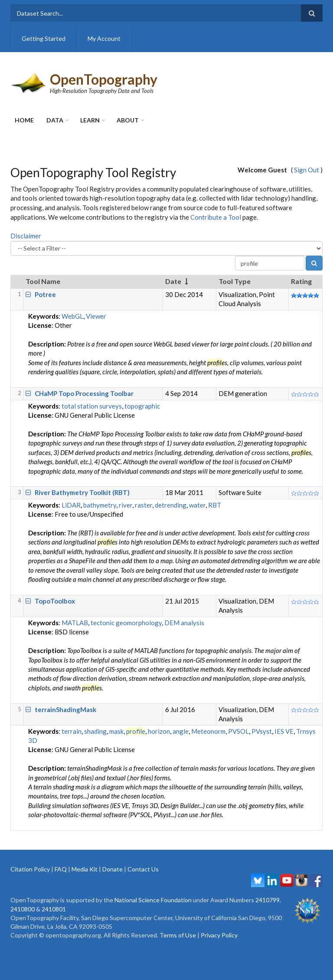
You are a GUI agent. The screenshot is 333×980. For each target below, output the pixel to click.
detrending (171, 505)
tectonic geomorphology (126, 623)
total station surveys (92, 406)
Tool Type (235, 281)
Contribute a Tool (216, 217)
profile (136, 731)
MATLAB (75, 623)
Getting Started (44, 38)
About (128, 120)
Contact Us (143, 869)
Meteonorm (208, 731)
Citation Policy (30, 869)
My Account (104, 38)
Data (55, 120)
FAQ (61, 869)
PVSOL (238, 731)
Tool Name (43, 281)
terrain (72, 731)
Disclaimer (26, 236)
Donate (113, 869)
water (197, 505)
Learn (90, 120)
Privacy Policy (219, 935)
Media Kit (85, 869)
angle (181, 731)
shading (95, 731)
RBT (215, 505)
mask (116, 731)
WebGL (72, 316)
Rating (301, 281)
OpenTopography (104, 79)
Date (173, 281)
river (126, 505)
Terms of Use (178, 935)
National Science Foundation (153, 900)
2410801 (54, 909)
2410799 (268, 900)
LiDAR (71, 505)
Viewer (96, 316)
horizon (159, 731)
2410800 (23, 909)
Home (24, 120)
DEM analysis (184, 623)
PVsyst (262, 731)
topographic (142, 406)
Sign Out (307, 170)
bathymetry (100, 505)
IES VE (284, 731)
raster (144, 505)
